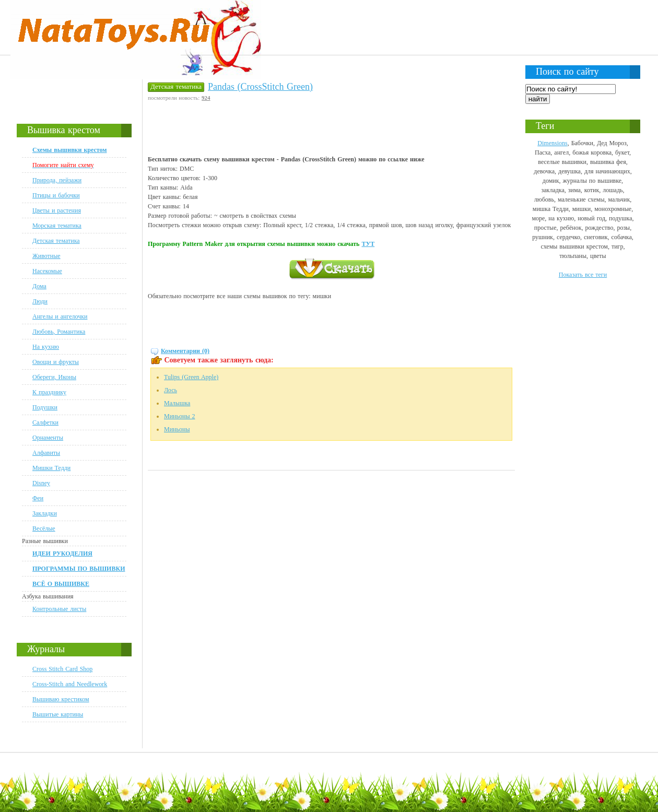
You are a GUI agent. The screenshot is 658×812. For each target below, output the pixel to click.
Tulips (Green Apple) (191, 377)
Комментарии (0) (185, 351)
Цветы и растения (57, 210)
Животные (46, 256)
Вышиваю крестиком (61, 699)
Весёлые (44, 528)
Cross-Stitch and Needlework (70, 684)
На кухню (46, 347)
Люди (40, 301)
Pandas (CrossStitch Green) (260, 87)
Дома (39, 286)
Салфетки (45, 422)
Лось (171, 390)
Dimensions (552, 143)
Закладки (45, 513)
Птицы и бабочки (56, 195)
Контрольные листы (59, 609)
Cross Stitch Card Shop (62, 669)
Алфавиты (46, 453)
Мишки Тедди (51, 468)
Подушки (45, 407)
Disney (41, 483)
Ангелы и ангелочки (60, 316)
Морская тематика (57, 226)
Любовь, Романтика (59, 332)
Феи (38, 498)
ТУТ (368, 244)
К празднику (49, 392)
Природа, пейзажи (57, 180)
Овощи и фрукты (56, 362)
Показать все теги (583, 275)
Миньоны (177, 429)
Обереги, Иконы (54, 377)
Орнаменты (48, 438)
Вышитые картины (58, 714)
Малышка (177, 403)
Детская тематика (56, 241)
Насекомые (47, 271)
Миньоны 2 (179, 416)
